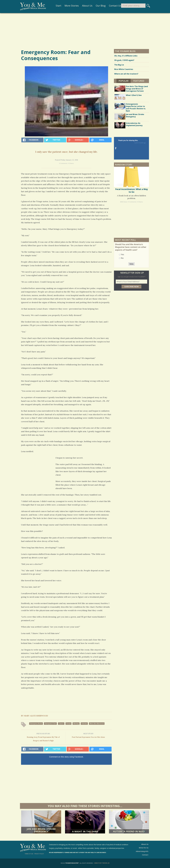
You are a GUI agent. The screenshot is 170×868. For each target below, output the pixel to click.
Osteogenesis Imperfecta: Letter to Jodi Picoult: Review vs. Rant (136, 107)
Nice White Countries (124, 69)
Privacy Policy (39, 854)
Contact (145, 855)
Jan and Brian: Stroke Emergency (135, 115)
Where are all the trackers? (126, 74)
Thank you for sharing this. (133, 142)
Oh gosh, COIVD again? (124, 60)
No (122, 245)
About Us (84, 6)
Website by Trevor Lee (102, 863)
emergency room (36, 724)
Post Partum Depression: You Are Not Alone (88, 735)
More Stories (68, 6)
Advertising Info (142, 851)
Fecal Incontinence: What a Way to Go (132, 177)
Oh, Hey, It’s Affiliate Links (126, 56)
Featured (139, 81)
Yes (122, 241)
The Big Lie (119, 65)
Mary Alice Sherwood (97, 724)
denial (68, 724)
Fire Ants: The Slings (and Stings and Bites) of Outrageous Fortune (137, 89)
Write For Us (144, 848)
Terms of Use (29, 854)
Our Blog (97, 6)
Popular (125, 80)
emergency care (50, 724)
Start (55, 6)
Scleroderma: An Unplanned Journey (134, 124)
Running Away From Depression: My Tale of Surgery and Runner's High (43, 737)
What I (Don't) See (134, 95)
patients (84, 724)
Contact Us (112, 6)
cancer (61, 724)
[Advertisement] (85, 31)
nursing (76, 724)
